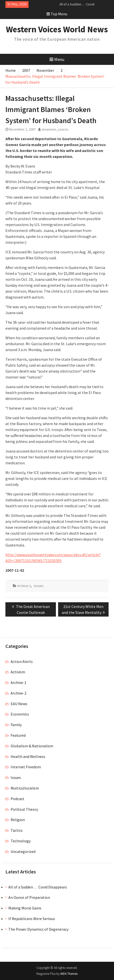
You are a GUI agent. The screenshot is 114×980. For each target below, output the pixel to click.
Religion (18, 820)
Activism (18, 672)
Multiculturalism (25, 788)
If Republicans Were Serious (32, 919)
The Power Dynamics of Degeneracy (38, 929)
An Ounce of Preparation (29, 897)
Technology (21, 841)
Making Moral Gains (25, 908)
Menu (57, 59)
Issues (39, 586)
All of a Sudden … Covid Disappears (38, 887)
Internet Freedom (26, 767)
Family (16, 725)
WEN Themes (69, 974)
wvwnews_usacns (55, 129)
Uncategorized (23, 851)
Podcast (17, 799)
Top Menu (57, 14)
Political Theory (24, 809)
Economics (20, 714)
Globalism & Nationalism (32, 746)
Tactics (17, 830)
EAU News (19, 704)
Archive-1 (24, 586)
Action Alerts (22, 661)
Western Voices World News (57, 29)
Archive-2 (18, 693)
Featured (18, 735)
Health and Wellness (28, 756)
